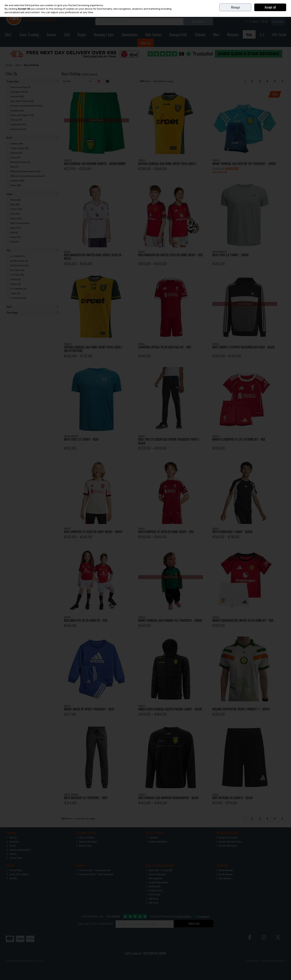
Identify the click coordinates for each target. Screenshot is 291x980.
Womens (233, 35)
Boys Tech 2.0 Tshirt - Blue (81, 439)
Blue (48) (15, 204)
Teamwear (152, 837)
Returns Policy (84, 846)
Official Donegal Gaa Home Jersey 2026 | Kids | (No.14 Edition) (93, 349)
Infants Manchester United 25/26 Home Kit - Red (243, 620)
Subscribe (194, 923)
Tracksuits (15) (18, 124)
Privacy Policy (14, 870)
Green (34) (16, 209)
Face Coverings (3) (21, 87)
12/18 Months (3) (19, 261)
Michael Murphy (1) (20, 162)
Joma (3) (15, 158)
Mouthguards (153, 886)
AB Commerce (279, 961)
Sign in (276, 11)
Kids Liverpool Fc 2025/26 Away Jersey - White (93, 532)
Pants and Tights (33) (22, 115)
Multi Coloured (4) (20, 223)
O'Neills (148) (17, 181)
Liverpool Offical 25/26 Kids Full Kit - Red (165, 347)
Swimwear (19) (18, 129)
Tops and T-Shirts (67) (22, 101)
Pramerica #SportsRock (19, 850)
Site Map (12, 878)
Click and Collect (85, 837)
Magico (257, 961)
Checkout (278, 22)
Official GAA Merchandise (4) (25, 171)
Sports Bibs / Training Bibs (160, 870)
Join (283, 11)
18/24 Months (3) (19, 266)
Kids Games (154, 35)
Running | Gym (104, 35)
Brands (11, 846)
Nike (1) (14, 167)
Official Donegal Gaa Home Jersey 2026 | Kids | (167, 164)
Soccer (52, 35)
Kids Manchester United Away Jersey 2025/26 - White (94, 257)
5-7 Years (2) (17, 275)
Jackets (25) (17, 110)
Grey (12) (15, 214)
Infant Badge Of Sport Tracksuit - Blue (89, 709)
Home (251, 3)
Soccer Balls (153, 894)
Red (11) (14, 242)
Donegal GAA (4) (19, 92)
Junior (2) (15, 279)
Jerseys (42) (17, 96)
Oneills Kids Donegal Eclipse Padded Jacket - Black (170, 709)
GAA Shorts (153, 898)
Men (216, 35)
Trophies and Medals (157, 841)
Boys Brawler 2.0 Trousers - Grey (86, 798)
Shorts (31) (16, 120)
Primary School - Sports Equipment (93, 870)
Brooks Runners (224, 874)
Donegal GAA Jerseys (227, 837)
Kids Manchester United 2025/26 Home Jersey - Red (170, 255)
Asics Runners (224, 878)
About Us (12, 837)
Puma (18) (16, 185)
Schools (200, 35)
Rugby (82, 35)
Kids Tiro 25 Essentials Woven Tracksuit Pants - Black (169, 441)
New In (145, 43)
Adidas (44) (17, 144)
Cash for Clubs (14, 858)
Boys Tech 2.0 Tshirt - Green (230, 255)
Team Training (29, 35)
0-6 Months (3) (18, 298)
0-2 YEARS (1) (18, 256)
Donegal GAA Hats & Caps (229, 841)
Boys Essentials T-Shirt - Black (232, 532)
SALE (8, 35)
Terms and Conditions (18, 874)
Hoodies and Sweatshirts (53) (26, 106)
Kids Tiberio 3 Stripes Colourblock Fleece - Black (243, 347)
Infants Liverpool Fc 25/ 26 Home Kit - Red (239, 439)
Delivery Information (87, 841)
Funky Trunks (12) (19, 148)
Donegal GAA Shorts (226, 846)
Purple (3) (15, 237)
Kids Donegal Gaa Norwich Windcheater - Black (168, 798)
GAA (67, 35)
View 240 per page (163, 81)
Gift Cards (279, 35)
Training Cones (154, 890)
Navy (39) (16, 228)
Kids (249, 35)
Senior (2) (15, 284)
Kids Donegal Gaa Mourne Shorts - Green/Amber (95, 164)
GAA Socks (152, 903)
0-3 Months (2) (18, 289)
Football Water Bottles (157, 882)
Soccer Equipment (156, 874)
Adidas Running (224, 870)
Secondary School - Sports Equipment (95, 874)
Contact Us (261, 3)
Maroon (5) (16, 218)
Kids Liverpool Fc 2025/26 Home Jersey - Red (166, 532)
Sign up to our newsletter (95, 924)
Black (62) (15, 200)
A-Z (262, 35)
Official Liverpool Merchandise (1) (28, 176)
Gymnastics (130, 35)
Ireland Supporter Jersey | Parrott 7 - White (241, 709)
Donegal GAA (178, 35)
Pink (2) (14, 232)
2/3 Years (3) (17, 270)
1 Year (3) (15, 293)
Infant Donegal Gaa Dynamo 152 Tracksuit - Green (170, 620)
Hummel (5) (17, 153)
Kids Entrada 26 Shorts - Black (232, 798)
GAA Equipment (154, 878)
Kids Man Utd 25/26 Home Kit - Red (86, 620)
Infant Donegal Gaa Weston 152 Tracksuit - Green (244, 164)
